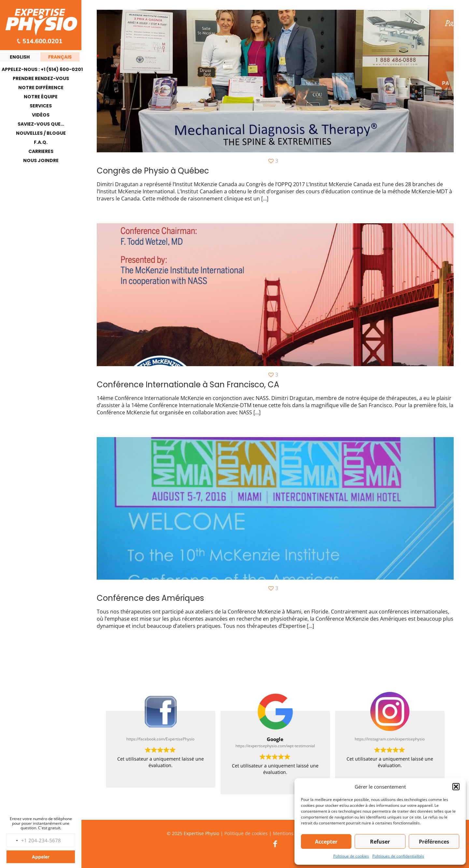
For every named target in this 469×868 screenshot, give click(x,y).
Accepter (326, 842)
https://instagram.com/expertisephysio (390, 739)
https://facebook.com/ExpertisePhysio (160, 739)
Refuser (380, 842)
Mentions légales (291, 833)
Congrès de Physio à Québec (153, 171)
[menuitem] (20, 57)
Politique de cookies (351, 856)
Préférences (434, 842)
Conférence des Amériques (150, 598)
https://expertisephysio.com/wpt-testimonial (275, 746)
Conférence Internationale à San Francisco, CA (188, 385)
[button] (456, 787)
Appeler (41, 857)
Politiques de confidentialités (398, 856)
